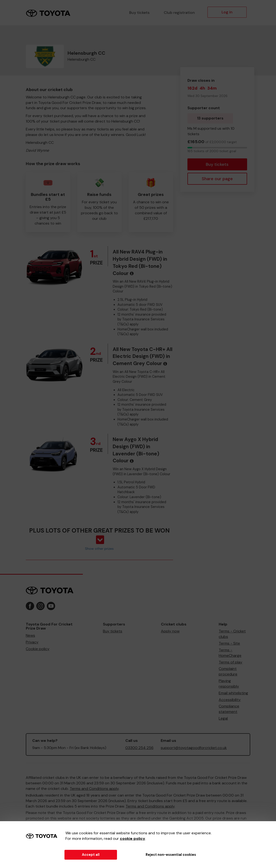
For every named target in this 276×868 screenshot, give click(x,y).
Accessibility (230, 700)
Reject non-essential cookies (171, 855)
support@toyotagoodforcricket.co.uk (194, 748)
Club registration (179, 13)
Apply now (170, 631)
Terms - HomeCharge (230, 653)
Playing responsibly (229, 684)
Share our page (217, 179)
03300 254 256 (139, 748)
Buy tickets (139, 13)
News (30, 635)
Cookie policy (38, 649)
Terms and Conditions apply (94, 789)
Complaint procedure (228, 671)
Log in (227, 12)
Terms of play (231, 662)
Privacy (32, 642)
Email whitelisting (233, 693)
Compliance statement (229, 709)
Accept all (91, 855)
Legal (223, 718)
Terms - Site (229, 643)
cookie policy (133, 838)
